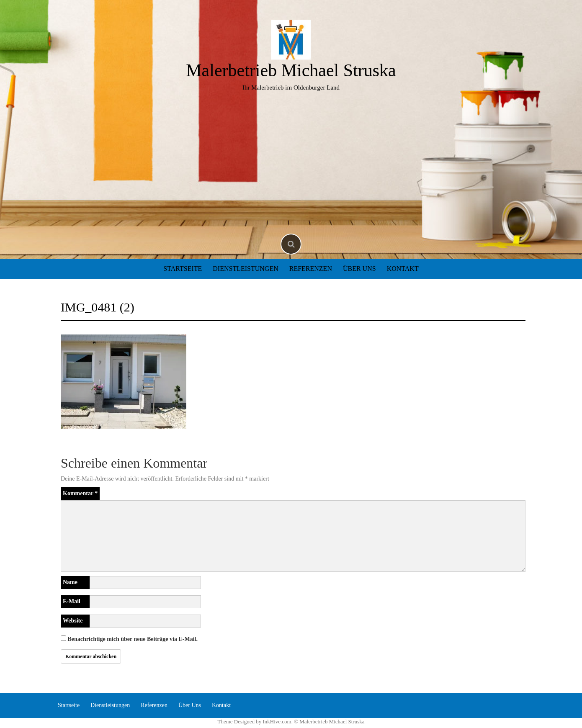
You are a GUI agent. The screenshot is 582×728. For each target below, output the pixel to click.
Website (73, 621)
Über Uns (359, 269)
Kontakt (403, 269)
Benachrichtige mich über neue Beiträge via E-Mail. (133, 639)
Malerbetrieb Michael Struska (291, 70)
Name (70, 582)
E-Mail (72, 601)
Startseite (183, 269)
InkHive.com (277, 722)
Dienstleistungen (245, 269)
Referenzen (311, 269)
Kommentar (80, 493)
